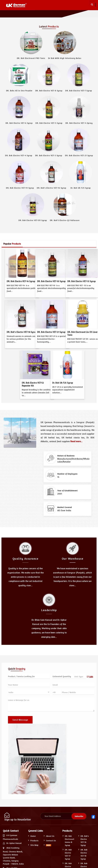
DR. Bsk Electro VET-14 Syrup (21, 281)
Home (33, 836)
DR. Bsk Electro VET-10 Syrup (51, 281)
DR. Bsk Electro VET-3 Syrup (49, 155)
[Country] (29, 692)
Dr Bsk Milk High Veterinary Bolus (65, 58)
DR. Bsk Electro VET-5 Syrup (49, 123)
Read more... (76, 441)
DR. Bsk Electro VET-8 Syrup (49, 91)
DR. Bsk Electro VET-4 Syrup (19, 155)
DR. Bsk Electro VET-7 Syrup (79, 91)
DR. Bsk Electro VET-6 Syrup (19, 123)
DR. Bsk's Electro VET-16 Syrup (51, 188)
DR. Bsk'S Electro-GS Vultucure (65, 220)
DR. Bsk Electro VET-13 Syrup (81, 281)
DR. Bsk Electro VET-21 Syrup (79, 155)
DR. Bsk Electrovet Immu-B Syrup (70, 841)
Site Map (34, 845)
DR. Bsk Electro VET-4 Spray (79, 123)
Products (34, 840)
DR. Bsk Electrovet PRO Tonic (31, 58)
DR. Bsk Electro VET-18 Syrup (84, 854)
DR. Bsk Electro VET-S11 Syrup (33, 220)
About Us (50, 836)
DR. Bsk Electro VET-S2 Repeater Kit (33, 384)
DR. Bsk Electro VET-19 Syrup (20, 188)
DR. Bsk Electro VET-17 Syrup (68, 854)
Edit (90, 677)
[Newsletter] (63, 816)
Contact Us (51, 840)
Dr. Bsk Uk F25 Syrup (81, 188)
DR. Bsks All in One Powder (19, 91)
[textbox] (80, 676)
